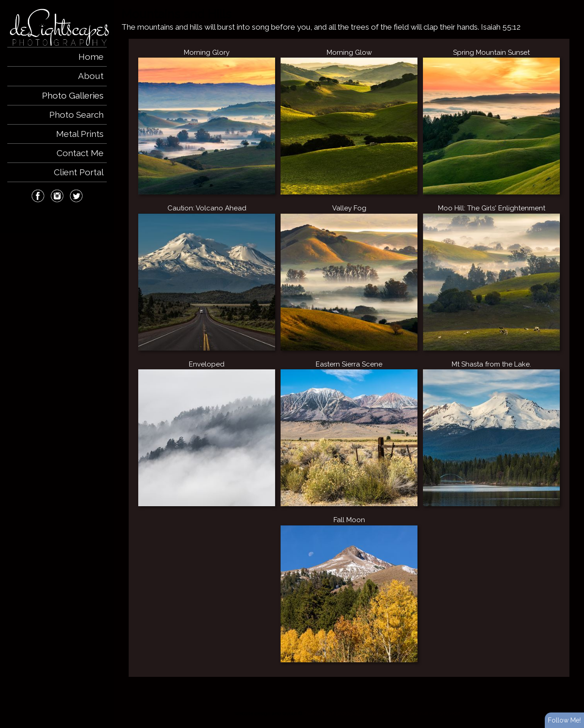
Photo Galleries (73, 95)
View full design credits (435, 713)
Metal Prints (80, 134)
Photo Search (76, 115)
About (91, 76)
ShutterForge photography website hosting (354, 713)
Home (91, 57)
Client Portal (79, 172)
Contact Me (80, 153)
